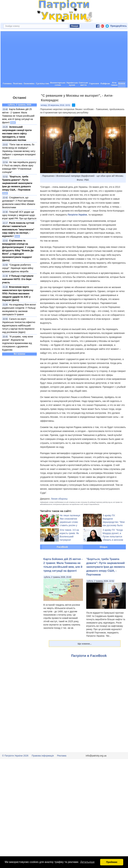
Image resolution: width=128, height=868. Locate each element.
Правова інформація (43, 767)
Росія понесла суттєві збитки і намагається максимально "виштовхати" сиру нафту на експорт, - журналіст (18, 241)
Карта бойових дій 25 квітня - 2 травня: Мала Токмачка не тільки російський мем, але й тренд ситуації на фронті (18, 128)
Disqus (104, 559)
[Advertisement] (64, 68)
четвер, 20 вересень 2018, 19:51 (55, 117)
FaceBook (62, 559)
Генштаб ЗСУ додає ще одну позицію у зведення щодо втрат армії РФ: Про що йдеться (19, 227)
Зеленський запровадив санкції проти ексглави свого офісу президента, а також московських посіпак (17, 145)
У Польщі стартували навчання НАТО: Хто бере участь (18, 291)
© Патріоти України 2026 (15, 767)
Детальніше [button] (87, 862)
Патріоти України (77, 226)
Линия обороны (59, 510)
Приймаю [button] (112, 862)
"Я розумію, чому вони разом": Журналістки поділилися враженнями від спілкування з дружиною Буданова (18, 355)
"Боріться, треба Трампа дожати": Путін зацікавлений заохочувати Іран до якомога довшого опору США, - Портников (17, 195)
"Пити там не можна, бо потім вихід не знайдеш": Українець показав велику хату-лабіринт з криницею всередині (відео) (19, 163)
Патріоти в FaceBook (89, 667)
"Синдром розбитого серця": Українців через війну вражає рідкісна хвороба (18, 280)
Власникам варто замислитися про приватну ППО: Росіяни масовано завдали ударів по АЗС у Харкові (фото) (18, 305)
